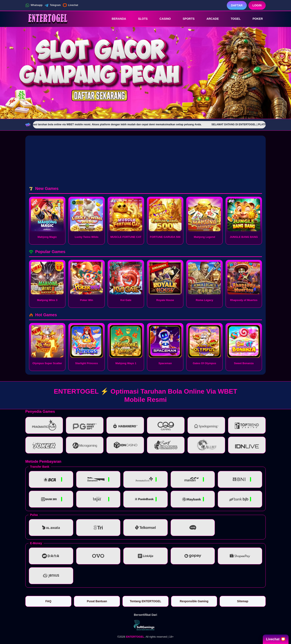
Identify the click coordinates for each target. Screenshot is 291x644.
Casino (162, 19)
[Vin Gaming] (145, 625)
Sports (186, 19)
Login (257, 5)
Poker (255, 19)
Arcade (210, 19)
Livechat (70, 5)
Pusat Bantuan (97, 601)
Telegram (52, 5)
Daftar (237, 5)
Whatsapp (34, 5)
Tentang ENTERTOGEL (146, 601)
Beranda (116, 19)
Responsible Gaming (194, 601)
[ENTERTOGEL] (48, 19)
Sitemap (243, 601)
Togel (233, 19)
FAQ (48, 601)
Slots (140, 19)
